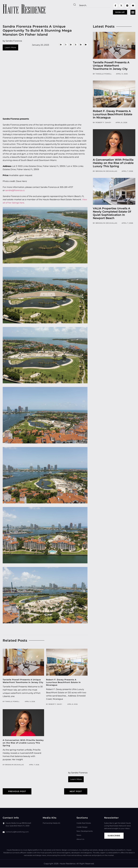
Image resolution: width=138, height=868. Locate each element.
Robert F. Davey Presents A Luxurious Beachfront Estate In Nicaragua (63, 682)
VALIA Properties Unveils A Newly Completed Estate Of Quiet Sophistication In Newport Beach (112, 213)
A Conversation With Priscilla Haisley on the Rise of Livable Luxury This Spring (23, 743)
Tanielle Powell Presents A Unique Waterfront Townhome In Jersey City (111, 66)
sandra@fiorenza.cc (15, 190)
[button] (133, 12)
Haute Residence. (68, 864)
